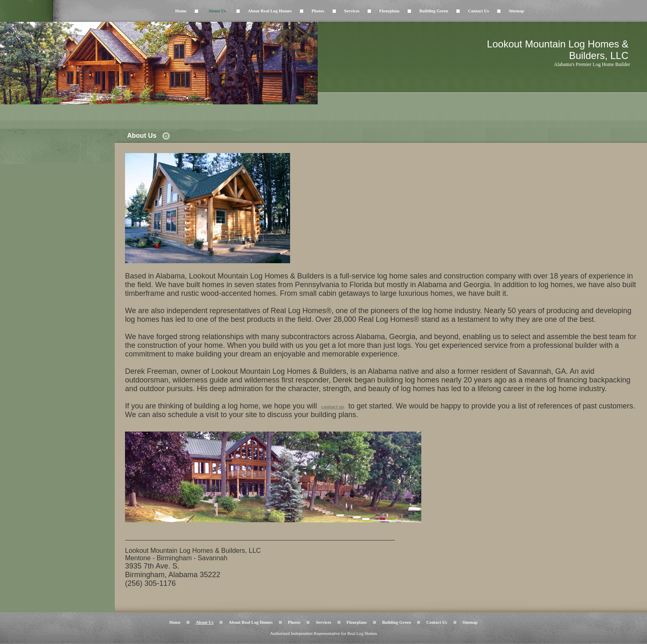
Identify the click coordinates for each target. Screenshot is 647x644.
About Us (217, 11)
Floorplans (389, 11)
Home (181, 11)
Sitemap (516, 11)
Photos (318, 11)
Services (352, 11)
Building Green (434, 11)
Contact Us (478, 11)
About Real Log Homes (270, 11)
